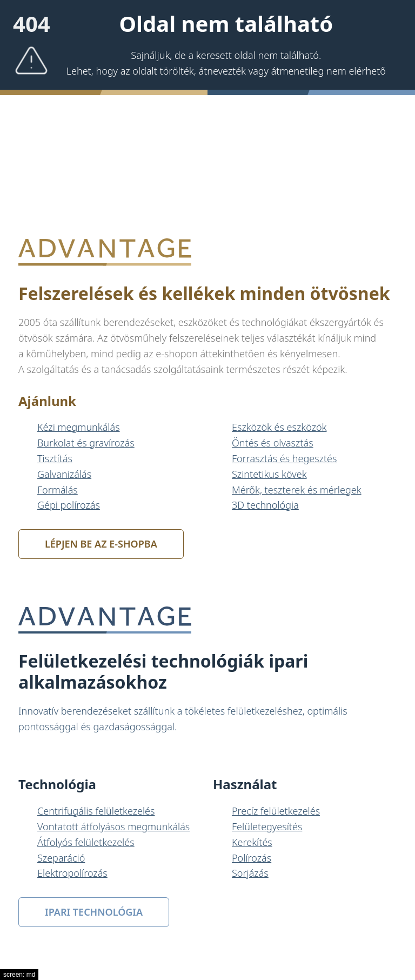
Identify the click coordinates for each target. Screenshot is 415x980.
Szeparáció (61, 858)
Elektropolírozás (72, 873)
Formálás (58, 490)
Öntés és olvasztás (273, 443)
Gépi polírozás (69, 505)
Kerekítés (252, 842)
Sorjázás (250, 873)
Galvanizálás (64, 474)
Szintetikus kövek (269, 474)
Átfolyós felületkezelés (86, 842)
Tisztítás (55, 458)
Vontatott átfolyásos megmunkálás (113, 826)
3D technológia (265, 505)
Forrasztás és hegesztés (284, 458)
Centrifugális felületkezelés (96, 811)
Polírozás (252, 858)
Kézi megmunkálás (79, 427)
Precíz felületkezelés (276, 811)
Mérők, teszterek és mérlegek (297, 490)
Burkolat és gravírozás (86, 443)
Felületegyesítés (267, 826)
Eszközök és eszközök (279, 427)
